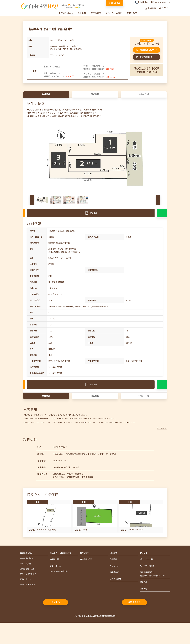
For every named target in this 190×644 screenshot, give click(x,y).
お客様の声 (96, 13)
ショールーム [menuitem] (56, 581)
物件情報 (46, 96)
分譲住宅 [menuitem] (114, 574)
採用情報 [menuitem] (144, 610)
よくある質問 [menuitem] (116, 595)
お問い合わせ (115, 3)
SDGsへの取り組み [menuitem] (29, 602)
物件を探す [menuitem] (85, 568)
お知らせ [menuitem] (144, 568)
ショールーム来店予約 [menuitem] (60, 587)
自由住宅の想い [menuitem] (27, 574)
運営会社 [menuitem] (144, 603)
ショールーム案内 (114, 13)
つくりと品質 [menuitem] (26, 579)
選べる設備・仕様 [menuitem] (28, 585)
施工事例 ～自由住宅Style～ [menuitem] (63, 568)
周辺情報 (95, 96)
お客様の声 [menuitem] (55, 574)
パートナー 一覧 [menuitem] (147, 574)
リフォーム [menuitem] (115, 581)
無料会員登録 (134, 624)
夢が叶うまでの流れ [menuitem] (29, 590)
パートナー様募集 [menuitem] (148, 581)
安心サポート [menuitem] (26, 596)
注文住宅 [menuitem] (114, 568)
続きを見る (162, 443)
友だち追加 (112, 219)
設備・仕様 (144, 96)
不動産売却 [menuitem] (115, 588)
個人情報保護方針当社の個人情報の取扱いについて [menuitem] (154, 592)
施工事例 (82, 13)
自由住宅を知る (64, 13)
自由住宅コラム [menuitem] (87, 574)
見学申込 (45, 219)
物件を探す (132, 13)
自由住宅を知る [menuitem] (27, 568)
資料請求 (78, 219)
